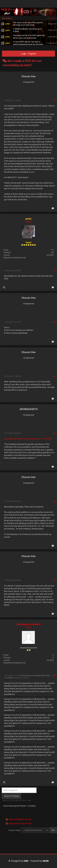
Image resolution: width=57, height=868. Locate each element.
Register (32, 54)
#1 (54, 100)
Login (24, 54)
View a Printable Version (20, 819)
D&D (26, 861)
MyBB (46, 861)
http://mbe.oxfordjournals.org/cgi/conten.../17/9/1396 (28, 439)
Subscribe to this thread (20, 823)
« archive (51, 18)
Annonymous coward (29, 624)
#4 (54, 376)
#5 (54, 433)
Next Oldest (10, 800)
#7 (54, 580)
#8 (54, 676)
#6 (54, 501)
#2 (54, 271)
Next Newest (23, 800)
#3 (54, 322)
